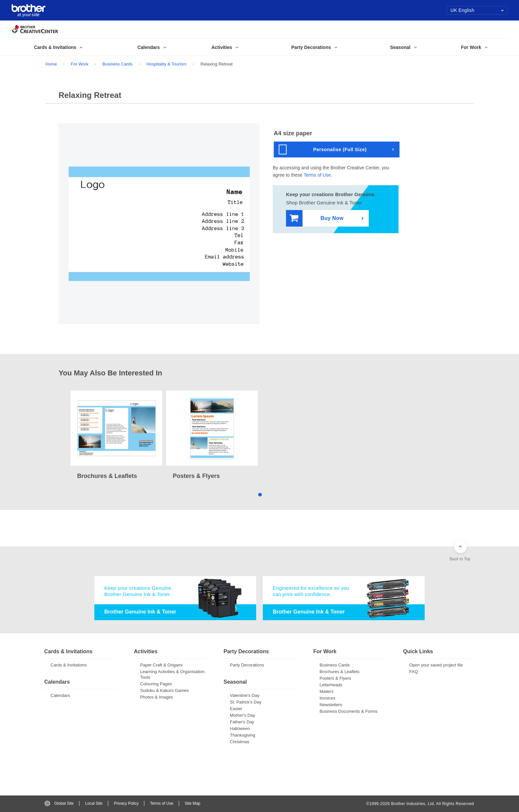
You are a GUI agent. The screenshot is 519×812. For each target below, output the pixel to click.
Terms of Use (317, 175)
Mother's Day (243, 715)
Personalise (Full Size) (323, 150)
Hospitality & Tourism (166, 64)
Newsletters (331, 705)
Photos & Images (157, 697)
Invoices (328, 698)
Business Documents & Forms (349, 711)
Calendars (60, 695)
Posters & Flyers (335, 678)
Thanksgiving (243, 735)
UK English (477, 10)
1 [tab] (260, 494)
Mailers (327, 691)
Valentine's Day (245, 695)
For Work (80, 64)
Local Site (94, 803)
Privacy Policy (126, 803)
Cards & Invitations (69, 665)
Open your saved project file (436, 665)
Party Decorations (247, 665)
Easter (236, 709)
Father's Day (242, 722)
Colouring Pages (156, 684)
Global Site (59, 803)
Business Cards (117, 64)
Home (51, 64)
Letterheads (331, 685)
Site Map (192, 803)
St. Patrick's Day (246, 702)
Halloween (240, 728)
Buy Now (317, 218)
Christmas (240, 742)
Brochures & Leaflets (340, 672)
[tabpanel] (116, 436)
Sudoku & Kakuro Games (165, 690)
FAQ (414, 672)
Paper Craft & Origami (162, 665)
